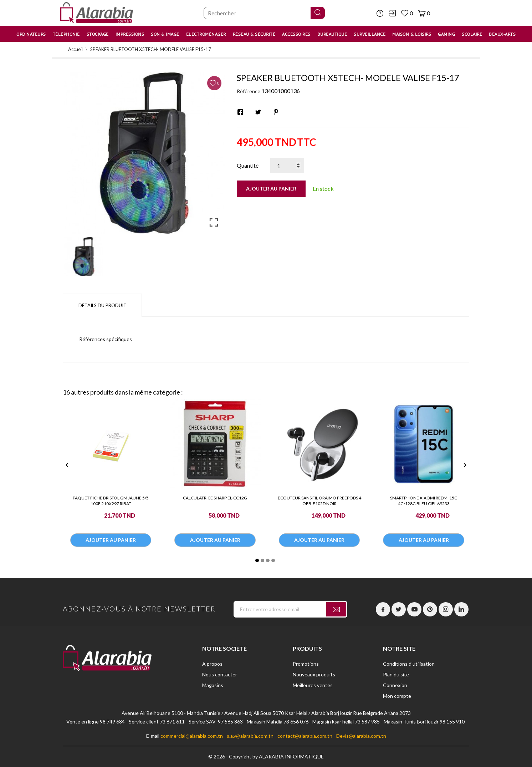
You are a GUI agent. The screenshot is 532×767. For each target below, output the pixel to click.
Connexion (395, 685)
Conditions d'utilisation (409, 664)
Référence (249, 91)
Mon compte (397, 696)
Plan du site (396, 674)
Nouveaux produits (314, 674)
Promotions (306, 664)
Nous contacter (220, 674)
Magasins (213, 685)
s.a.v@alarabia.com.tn (250, 736)
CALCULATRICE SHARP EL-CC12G (215, 498)
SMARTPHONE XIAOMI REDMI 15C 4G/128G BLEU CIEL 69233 (424, 501)
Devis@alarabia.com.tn (361, 736)
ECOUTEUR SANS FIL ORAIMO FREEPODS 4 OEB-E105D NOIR (319, 501)
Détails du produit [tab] (103, 305)
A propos (212, 664)
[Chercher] (264, 13)
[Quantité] (287, 166)
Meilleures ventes (313, 685)
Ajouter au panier (271, 189)
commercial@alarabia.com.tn (192, 736)
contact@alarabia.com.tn (305, 736)
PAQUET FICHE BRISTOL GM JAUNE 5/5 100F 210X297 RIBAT (111, 501)
